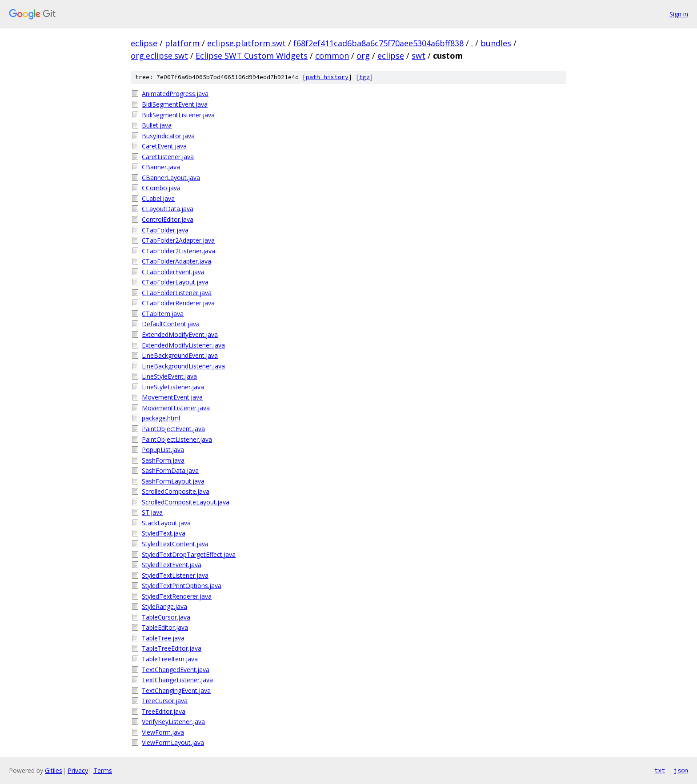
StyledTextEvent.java (172, 565)
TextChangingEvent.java (176, 690)
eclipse (144, 43)
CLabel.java (158, 198)
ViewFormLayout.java (173, 742)
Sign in (679, 14)
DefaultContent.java (171, 324)
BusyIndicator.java (168, 136)
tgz (365, 77)
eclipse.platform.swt (246, 43)
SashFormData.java (170, 470)
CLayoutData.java (168, 209)
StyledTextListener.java (175, 575)
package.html (161, 418)
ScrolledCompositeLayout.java (186, 502)
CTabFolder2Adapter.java (178, 240)
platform (182, 43)
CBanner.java (161, 167)
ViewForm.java (163, 732)
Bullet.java (157, 125)
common (332, 56)
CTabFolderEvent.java (173, 272)
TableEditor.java (165, 627)
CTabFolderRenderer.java (178, 303)
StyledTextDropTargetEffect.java (189, 554)
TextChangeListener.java (177, 680)
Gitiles (54, 770)
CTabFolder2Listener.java (178, 251)
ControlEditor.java (168, 219)
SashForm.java (163, 460)
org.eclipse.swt (159, 56)
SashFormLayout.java (173, 481)
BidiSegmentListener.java (178, 115)
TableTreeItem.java (170, 659)
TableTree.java (163, 638)
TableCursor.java (166, 617)
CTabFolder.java (165, 230)
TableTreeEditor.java (172, 648)
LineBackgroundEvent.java (180, 355)
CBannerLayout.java (171, 178)
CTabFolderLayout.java (175, 282)
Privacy (78, 770)
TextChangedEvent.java (176, 670)
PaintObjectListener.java (177, 439)
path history (327, 77)
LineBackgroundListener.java (183, 366)
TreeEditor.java (164, 711)
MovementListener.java (176, 408)
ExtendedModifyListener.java (183, 345)
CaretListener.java (168, 157)
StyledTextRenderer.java (177, 596)
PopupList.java (163, 450)
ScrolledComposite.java (176, 491)
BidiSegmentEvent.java (175, 104)
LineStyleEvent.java (169, 376)
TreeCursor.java (165, 701)
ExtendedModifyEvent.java (180, 334)
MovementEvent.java (172, 397)
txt (660, 770)
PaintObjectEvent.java (173, 429)
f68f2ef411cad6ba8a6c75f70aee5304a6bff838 (379, 43)
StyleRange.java (164, 606)
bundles (496, 43)
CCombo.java (161, 188)
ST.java (152, 512)
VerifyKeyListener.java (173, 722)
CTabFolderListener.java (177, 293)
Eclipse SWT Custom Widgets (252, 56)
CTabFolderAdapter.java (176, 261)
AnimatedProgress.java (175, 94)
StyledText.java (164, 533)
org (363, 56)
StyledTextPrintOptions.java (182, 586)
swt (419, 56)
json (681, 770)
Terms (103, 770)
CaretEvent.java (164, 146)
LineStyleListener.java (173, 387)
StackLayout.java (166, 523)
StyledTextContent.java (175, 544)
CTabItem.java (163, 314)
